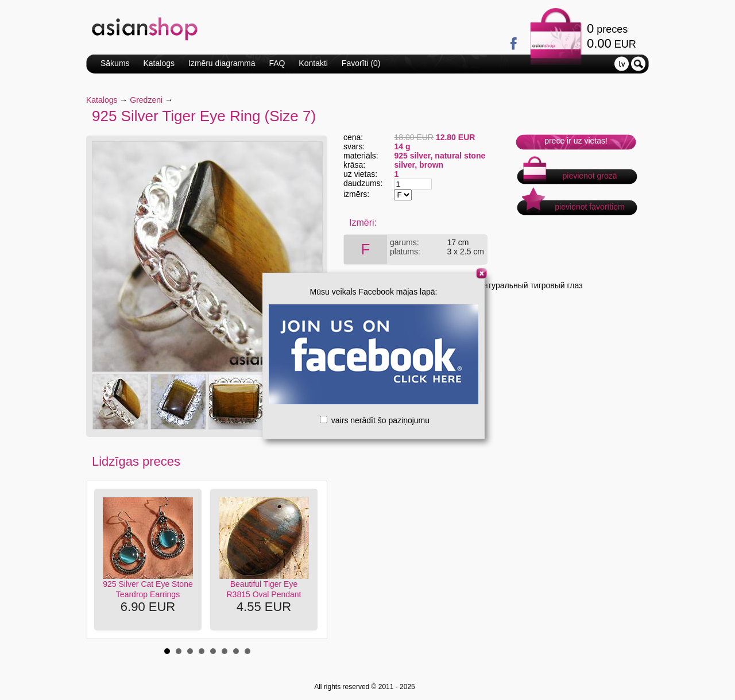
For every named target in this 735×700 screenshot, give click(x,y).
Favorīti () (361, 63)
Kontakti (313, 63)
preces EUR (612, 36)
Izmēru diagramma (222, 63)
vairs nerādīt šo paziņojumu (375, 420)
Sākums (115, 63)
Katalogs (158, 63)
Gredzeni (146, 100)
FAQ (277, 63)
